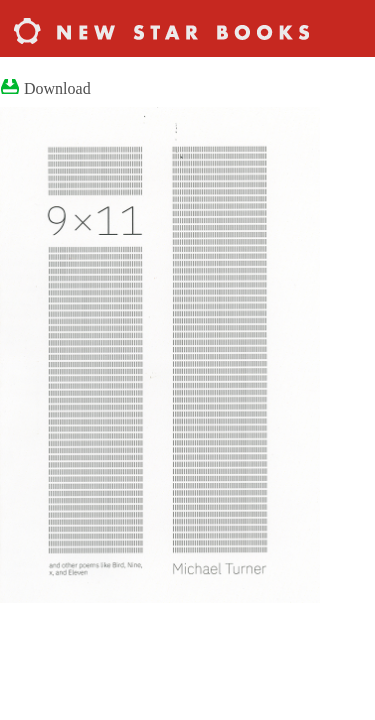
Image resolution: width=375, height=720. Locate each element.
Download (57, 88)
